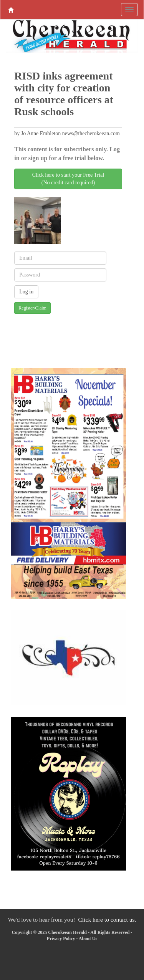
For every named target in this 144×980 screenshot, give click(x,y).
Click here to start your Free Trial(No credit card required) (68, 179)
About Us (88, 939)
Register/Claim (32, 308)
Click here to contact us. (107, 920)
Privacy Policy (61, 939)
